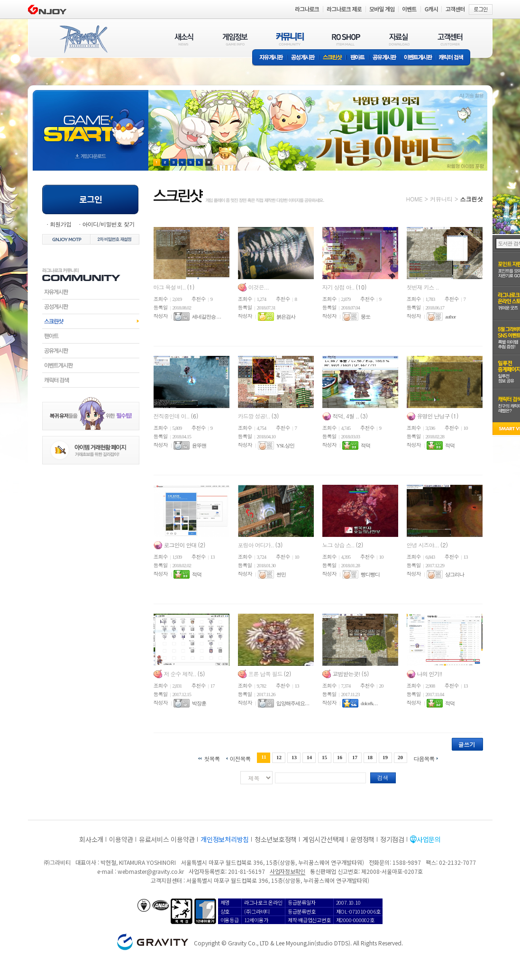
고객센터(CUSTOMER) (450, 39)
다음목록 (424, 758)
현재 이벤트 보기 (209, 162)
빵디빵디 (370, 574)
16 (340, 757)
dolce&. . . (369, 703)
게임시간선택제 (324, 839)
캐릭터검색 (91, 380)
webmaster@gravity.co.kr (151, 871)
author (450, 317)
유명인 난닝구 (434, 416)
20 (400, 757)
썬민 (281, 574)
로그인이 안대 (181, 545)
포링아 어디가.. (257, 545)
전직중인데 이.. (172, 416)
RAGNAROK (83, 39)
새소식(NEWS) (184, 39)
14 (309, 757)
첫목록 (212, 758)
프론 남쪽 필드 (266, 674)
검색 (383, 777)
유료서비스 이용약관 (167, 839)
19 (385, 757)
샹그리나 (455, 574)
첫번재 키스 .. (423, 287)
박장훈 (199, 703)
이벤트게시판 (418, 58)
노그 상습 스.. (339, 545)
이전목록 (240, 758)
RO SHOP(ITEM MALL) (346, 39)
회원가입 (61, 224)
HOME (415, 199)
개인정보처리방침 (225, 839)
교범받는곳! (347, 674)
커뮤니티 (441, 199)
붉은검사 (286, 317)
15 (324, 757)
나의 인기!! (430, 674)
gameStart (91, 122)
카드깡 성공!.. (255, 416)
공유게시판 (385, 58)
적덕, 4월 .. (347, 416)
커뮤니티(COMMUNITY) (290, 39)
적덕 (365, 445)
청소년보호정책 (276, 839)
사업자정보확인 (287, 871)
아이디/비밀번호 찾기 (108, 224)
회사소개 (91, 839)
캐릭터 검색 (454, 58)
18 (370, 757)
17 (355, 757)
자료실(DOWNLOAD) (399, 39)
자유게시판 (270, 58)
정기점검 (392, 839)
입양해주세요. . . (293, 703)
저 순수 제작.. (181, 674)
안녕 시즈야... (424, 545)
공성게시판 (303, 58)
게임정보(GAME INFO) (235, 39)
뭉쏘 (365, 317)
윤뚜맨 (199, 445)
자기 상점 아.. (339, 287)
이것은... (259, 287)
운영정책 (362, 839)
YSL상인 (285, 445)
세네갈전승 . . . (206, 317)
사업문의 (429, 839)
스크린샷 (333, 58)
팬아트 (358, 58)
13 (294, 757)
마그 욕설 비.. (170, 287)
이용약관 (121, 839)
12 (279, 757)
